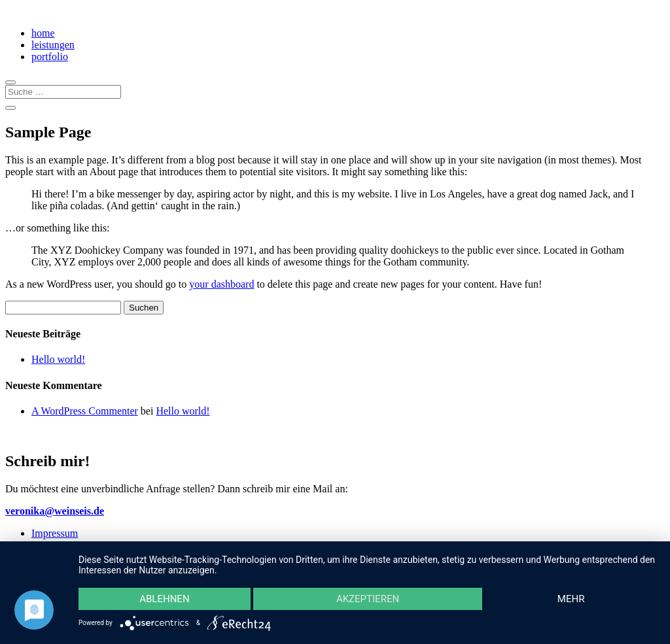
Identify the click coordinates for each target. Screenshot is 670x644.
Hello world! (58, 359)
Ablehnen (164, 599)
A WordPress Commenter (85, 411)
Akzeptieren (368, 599)
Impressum (55, 533)
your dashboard (221, 284)
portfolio (50, 57)
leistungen (53, 45)
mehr (571, 599)
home (43, 33)
